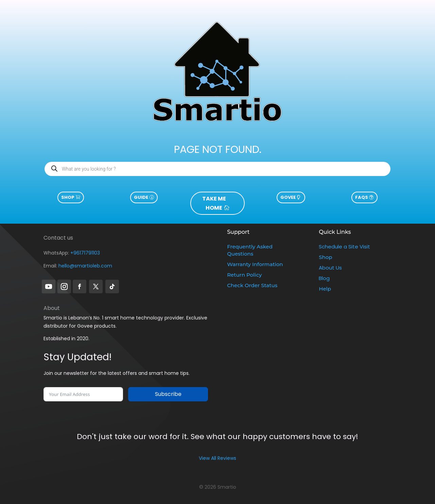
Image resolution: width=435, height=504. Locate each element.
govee (288, 197)
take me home (214, 203)
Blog (324, 278)
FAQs (362, 197)
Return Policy (244, 275)
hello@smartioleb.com (85, 266)
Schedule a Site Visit (344, 247)
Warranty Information (255, 264)
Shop (68, 197)
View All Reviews (217, 458)
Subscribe (168, 394)
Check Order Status (252, 285)
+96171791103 (85, 253)
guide (141, 197)
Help (325, 289)
